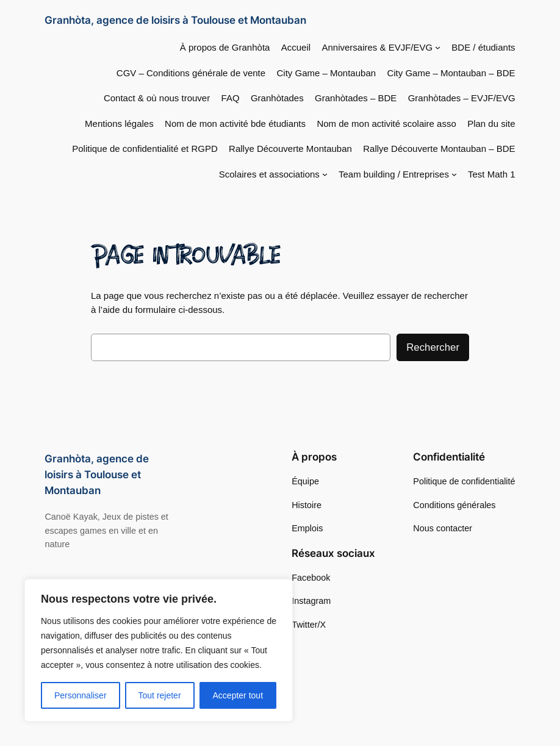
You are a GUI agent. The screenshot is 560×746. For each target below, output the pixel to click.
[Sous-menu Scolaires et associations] (325, 174)
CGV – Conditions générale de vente (191, 73)
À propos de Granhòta (225, 47)
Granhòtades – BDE (356, 98)
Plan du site (491, 124)
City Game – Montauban (327, 73)
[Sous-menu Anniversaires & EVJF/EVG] (438, 47)
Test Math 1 (492, 174)
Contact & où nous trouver (157, 98)
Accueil (296, 47)
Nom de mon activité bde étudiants (235, 124)
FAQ (231, 98)
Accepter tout (238, 695)
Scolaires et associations (269, 174)
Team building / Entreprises (394, 174)
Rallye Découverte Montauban (290, 149)
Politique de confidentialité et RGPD (145, 149)
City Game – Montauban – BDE (451, 73)
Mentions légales (119, 124)
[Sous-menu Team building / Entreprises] (454, 174)
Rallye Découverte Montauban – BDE (439, 149)
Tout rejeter (160, 695)
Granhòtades (277, 98)
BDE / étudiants (483, 47)
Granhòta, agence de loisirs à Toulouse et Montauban (175, 20)
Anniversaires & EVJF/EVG (377, 47)
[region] (159, 650)
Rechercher (433, 347)
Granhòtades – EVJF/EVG (462, 98)
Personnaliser (81, 695)
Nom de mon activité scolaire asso (386, 124)
